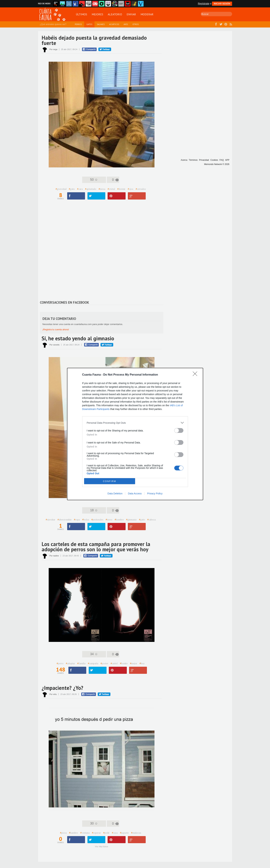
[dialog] (135, 434)
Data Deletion (115, 493)
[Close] (196, 375)
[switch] (179, 430)
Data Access (135, 493)
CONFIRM (110, 481)
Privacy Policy (155, 493)
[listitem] (135, 423)
